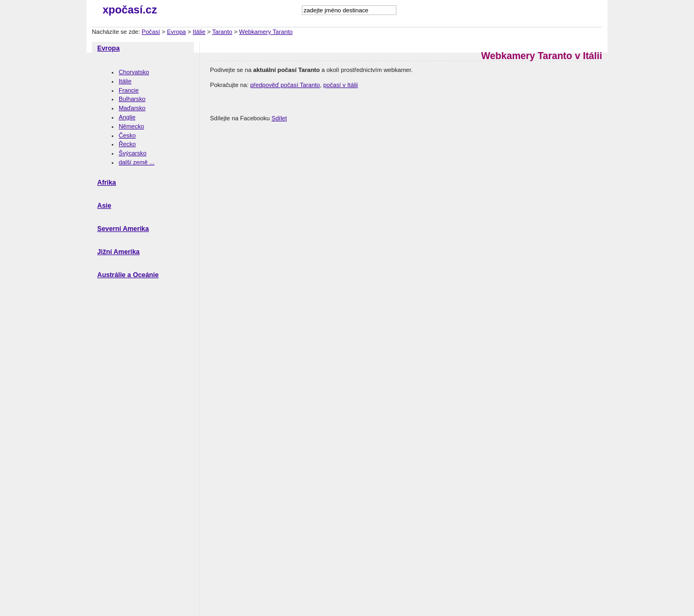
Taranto (222, 32)
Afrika (107, 183)
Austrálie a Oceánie (128, 275)
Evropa (176, 32)
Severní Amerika (123, 229)
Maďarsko (132, 108)
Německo (131, 126)
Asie (104, 206)
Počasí (151, 32)
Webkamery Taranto (266, 32)
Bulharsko (132, 99)
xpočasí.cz (130, 10)
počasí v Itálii (341, 85)
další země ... (137, 162)
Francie (129, 90)
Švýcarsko (133, 153)
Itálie (199, 32)
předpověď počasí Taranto (285, 85)
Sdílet (279, 118)
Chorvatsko (134, 72)
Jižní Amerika (118, 252)
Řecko (127, 144)
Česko (127, 135)
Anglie (127, 117)
